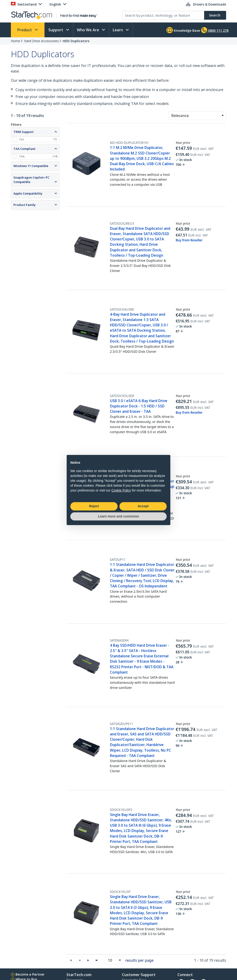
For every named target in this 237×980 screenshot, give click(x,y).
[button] (223, 116)
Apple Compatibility (28, 193)
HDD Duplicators (76, 41)
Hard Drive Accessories (41, 41)
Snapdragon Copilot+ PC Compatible (31, 180)
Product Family (25, 205)
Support (56, 30)
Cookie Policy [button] (121, 490)
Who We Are (88, 30)
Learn (118, 30)
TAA (22, 156)
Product (25, 30)
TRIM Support (23, 132)
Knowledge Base (183, 30)
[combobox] (197, 116)
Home (16, 41)
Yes (22, 139)
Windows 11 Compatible (31, 166)
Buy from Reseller (189, 240)
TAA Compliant (24, 149)
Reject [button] (94, 506)
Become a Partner (30, 974)
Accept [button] (143, 506)
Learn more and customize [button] (118, 516)
